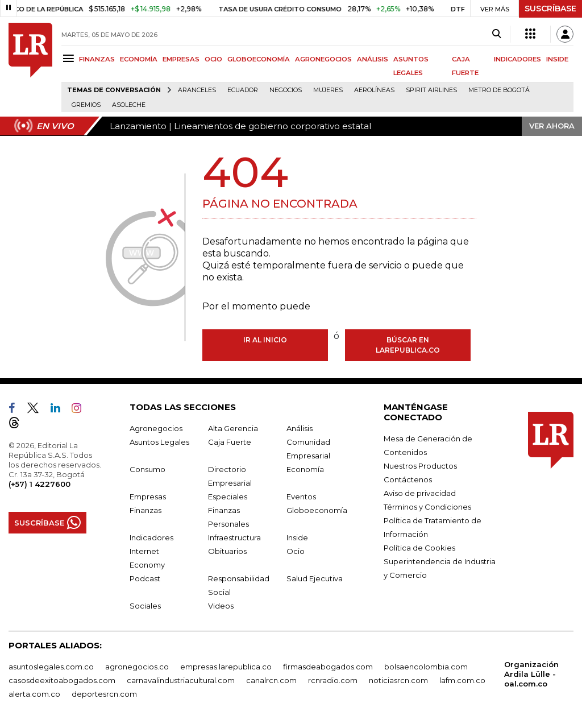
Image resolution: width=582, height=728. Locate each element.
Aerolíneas (374, 90)
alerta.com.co (34, 694)
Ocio (296, 551)
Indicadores (151, 537)
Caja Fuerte (230, 442)
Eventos (301, 497)
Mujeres (328, 90)
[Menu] (70, 58)
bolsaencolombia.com (426, 667)
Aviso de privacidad (420, 493)
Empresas (148, 497)
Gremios (86, 105)
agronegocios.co (137, 667)
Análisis (300, 428)
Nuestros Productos (420, 466)
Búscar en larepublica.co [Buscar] (408, 345)
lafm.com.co (462, 680)
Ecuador (243, 90)
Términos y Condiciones (427, 507)
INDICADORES (517, 59)
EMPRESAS (181, 59)
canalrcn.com (271, 680)
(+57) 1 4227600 (40, 484)
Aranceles (197, 90)
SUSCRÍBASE (550, 9)
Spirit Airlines (431, 90)
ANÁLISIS (373, 59)
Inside (297, 537)
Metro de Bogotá (499, 90)
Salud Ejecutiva (315, 578)
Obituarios (227, 551)
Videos (221, 606)
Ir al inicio (265, 340)
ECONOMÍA (139, 59)
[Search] (496, 34)
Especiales (228, 497)
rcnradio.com (333, 680)
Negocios (286, 90)
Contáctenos (408, 479)
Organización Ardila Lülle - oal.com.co (531, 674)
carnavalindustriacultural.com (181, 680)
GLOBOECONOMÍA (259, 59)
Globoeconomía (317, 510)
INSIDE (557, 59)
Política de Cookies (419, 548)
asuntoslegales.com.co (51, 667)
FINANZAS (97, 59)
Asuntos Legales (159, 442)
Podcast (145, 578)
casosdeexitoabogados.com (62, 680)
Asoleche (129, 105)
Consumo (147, 469)
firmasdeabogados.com (328, 667)
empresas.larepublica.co (226, 667)
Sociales (145, 606)
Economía (305, 469)
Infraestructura (234, 537)
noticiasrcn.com (398, 680)
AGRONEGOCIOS (323, 59)
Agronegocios (156, 428)
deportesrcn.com (104, 694)
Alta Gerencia (233, 428)
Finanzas (145, 510)
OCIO (213, 59)
